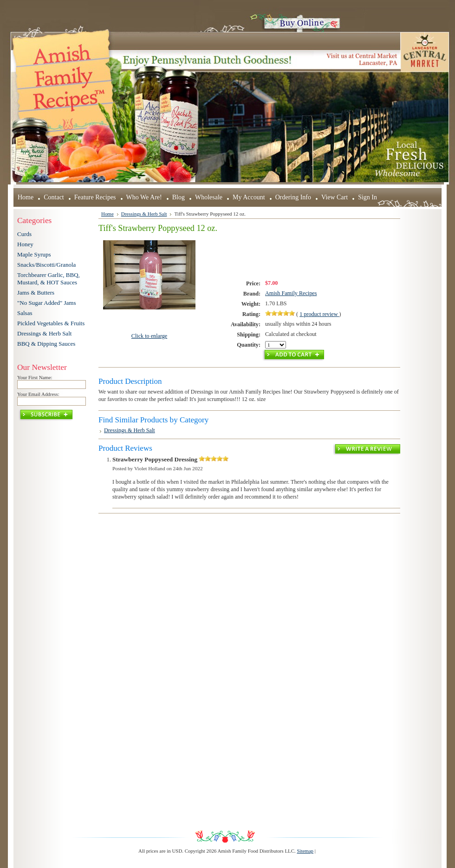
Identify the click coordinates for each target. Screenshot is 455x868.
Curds (24, 234)
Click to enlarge (149, 336)
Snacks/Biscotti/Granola (46, 265)
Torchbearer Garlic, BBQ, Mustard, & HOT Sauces (49, 279)
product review (319, 314)
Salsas (25, 313)
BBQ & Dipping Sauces (46, 344)
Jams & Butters (36, 293)
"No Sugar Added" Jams (47, 303)
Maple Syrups (34, 254)
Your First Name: (35, 377)
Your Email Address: (38, 394)
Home (107, 214)
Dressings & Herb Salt (44, 333)
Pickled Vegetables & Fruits (51, 323)
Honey (25, 244)
